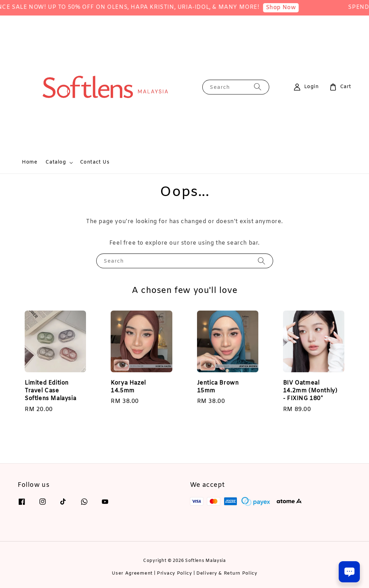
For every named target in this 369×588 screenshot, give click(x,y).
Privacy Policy (174, 573)
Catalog (56, 163)
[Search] (258, 87)
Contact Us (95, 162)
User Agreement (132, 573)
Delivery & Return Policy (227, 573)
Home (29, 162)
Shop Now (288, 8)
